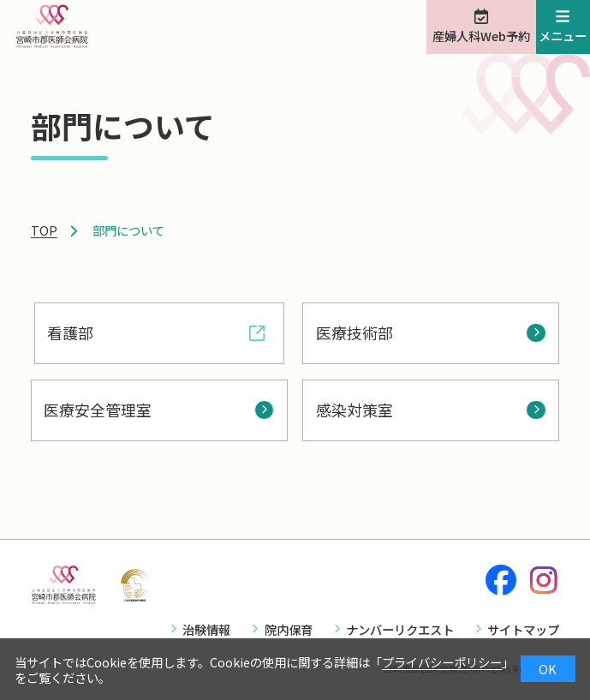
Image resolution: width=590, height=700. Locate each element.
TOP (44, 230)
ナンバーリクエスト (400, 629)
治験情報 (206, 629)
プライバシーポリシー (442, 662)
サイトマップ (523, 629)
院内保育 (289, 629)
